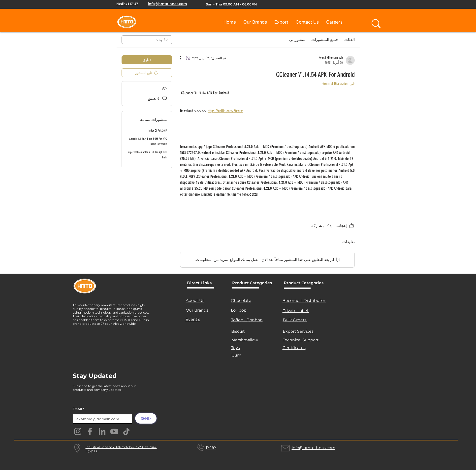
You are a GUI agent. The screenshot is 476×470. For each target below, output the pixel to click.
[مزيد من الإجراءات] (183, 58)
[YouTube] (114, 431)
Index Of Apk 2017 (158, 131)
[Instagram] (78, 431)
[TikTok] (126, 431)
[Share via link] (322, 226)
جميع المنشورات (325, 40)
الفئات (349, 40)
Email (77, 409)
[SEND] (146, 418)
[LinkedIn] (102, 431)
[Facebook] (90, 431)
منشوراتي (297, 40)
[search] (147, 40)
